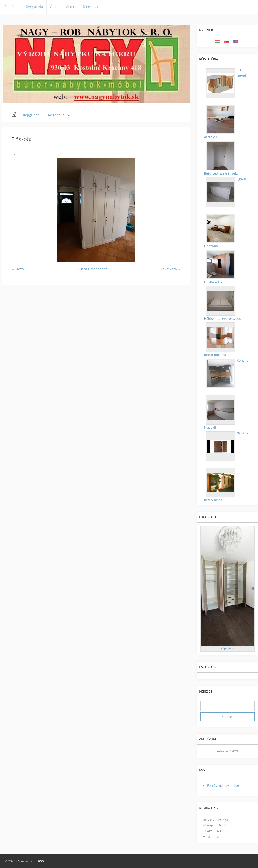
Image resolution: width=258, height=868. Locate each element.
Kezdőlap (11, 7)
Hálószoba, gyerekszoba (223, 318)
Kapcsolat (91, 7)
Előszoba (53, 115)
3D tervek (241, 73)
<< (205, 751)
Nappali (242, 397)
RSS (41, 861)
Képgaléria (34, 7)
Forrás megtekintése (223, 786)
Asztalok (210, 137)
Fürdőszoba (213, 282)
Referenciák (213, 500)
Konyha (242, 360)
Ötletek (242, 433)
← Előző (18, 269)
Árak (54, 7)
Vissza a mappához (92, 269)
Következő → (171, 269)
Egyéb (241, 179)
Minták (70, 7)
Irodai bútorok (215, 355)
